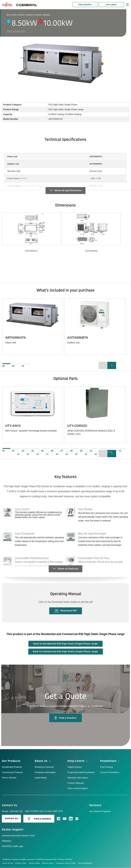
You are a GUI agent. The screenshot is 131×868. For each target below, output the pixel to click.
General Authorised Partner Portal (18, 836)
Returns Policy (49, 863)
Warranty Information (78, 778)
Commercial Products (12, 772)
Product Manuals (76, 783)
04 (33, 451)
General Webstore (85, 863)
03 (23, 366)
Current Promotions (110, 772)
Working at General (44, 767)
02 (13, 366)
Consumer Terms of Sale (67, 863)
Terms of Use (9, 863)
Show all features (65, 569)
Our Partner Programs (100, 811)
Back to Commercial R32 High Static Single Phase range (65, 652)
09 (81, 451)
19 (67, 454)
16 (38, 454)
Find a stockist (39, 819)
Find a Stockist (85, 5)
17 (47, 454)
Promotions (110, 761)
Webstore (7, 841)
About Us (43, 761)
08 (72, 451)
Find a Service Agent (78, 788)
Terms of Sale (35, 863)
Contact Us (11, 805)
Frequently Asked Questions (81, 772)
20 (76, 454)
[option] (31, 238)
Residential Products (12, 767)
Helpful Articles (75, 767)
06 (52, 451)
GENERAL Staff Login (13, 846)
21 (86, 454)
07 (62, 451)
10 (91, 451)
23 (105, 454)
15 (28, 454)
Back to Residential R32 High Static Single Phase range (66, 644)
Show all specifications (65, 190)
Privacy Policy (22, 863)
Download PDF (66, 611)
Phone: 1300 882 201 (12, 811)
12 (110, 451)
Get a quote (111, 5)
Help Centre (78, 761)
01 (3, 366)
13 (120, 451)
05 (42, 451)
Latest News (41, 778)
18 (57, 454)
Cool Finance (107, 767)
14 (18, 454)
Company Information (45, 772)
